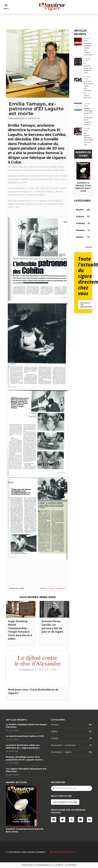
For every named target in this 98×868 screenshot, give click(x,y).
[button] (6, 7)
